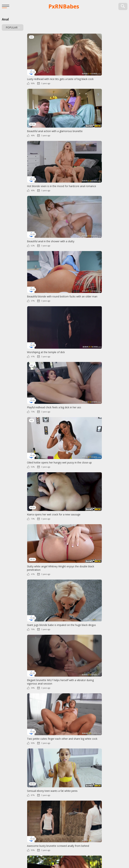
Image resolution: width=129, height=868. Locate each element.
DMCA (64, 856)
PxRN (64, 6)
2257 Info (54, 856)
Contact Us (75, 856)
